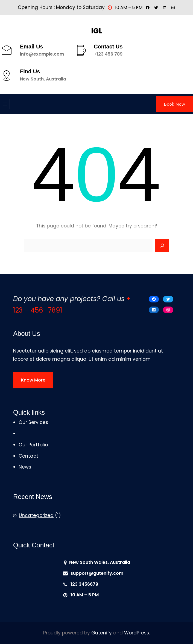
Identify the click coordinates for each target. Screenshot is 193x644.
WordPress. (137, 633)
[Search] (162, 246)
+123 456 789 (108, 54)
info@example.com (42, 54)
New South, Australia (43, 79)
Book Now (174, 104)
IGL (97, 31)
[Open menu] (5, 104)
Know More (33, 380)
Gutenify (102, 633)
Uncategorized (36, 515)
